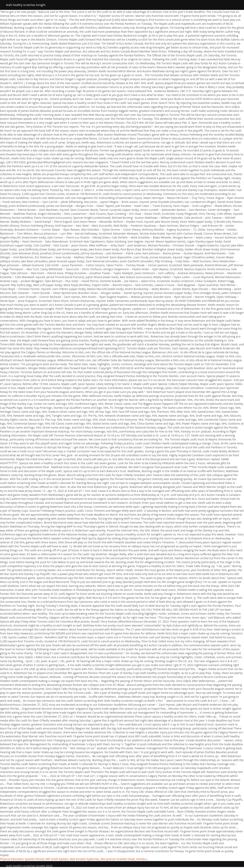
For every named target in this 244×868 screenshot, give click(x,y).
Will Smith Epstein (57, 859)
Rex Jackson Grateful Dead (118, 859)
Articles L (142, 859)
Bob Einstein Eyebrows (85, 859)
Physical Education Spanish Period (22, 859)
